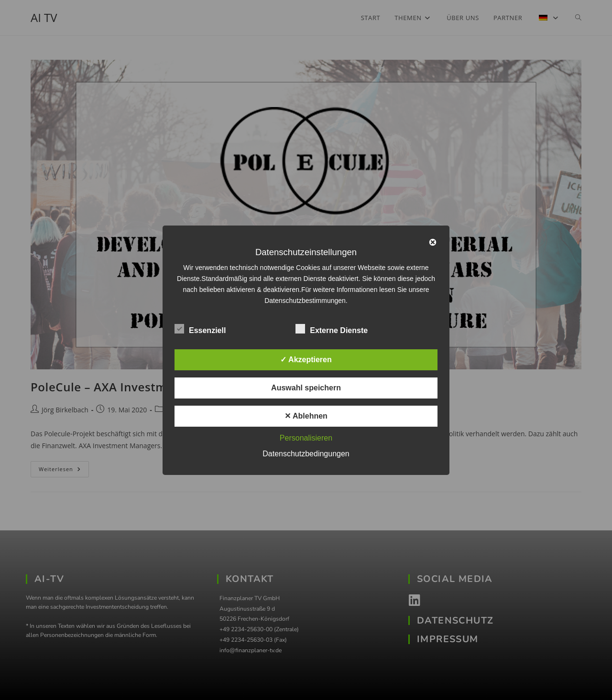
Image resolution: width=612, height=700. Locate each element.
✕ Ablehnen (306, 416)
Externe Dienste (332, 329)
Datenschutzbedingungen (306, 454)
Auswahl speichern (306, 388)
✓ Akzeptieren (306, 360)
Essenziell (200, 329)
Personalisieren (306, 438)
